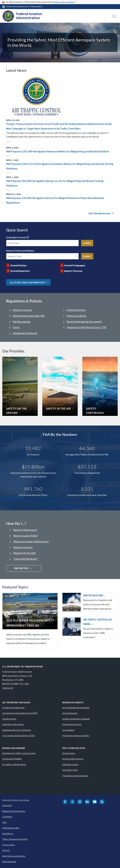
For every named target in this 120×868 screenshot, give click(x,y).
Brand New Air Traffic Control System (19, 753)
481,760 (33, 489)
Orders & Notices (76, 310)
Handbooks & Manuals (25, 333)
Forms (16, 327)
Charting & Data (9, 719)
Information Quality (11, 828)
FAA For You (24, 568)
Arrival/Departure (20, 271)
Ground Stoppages (75, 265)
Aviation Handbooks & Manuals (76, 719)
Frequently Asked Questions (75, 776)
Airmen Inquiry (69, 753)
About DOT (7, 805)
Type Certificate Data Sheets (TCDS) (19, 736)
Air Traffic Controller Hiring (14, 764)
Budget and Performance (14, 811)
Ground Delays (18, 265)
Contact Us (8, 688)
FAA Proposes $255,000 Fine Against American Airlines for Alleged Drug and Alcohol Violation (58, 151)
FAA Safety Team (70, 770)
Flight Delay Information (13, 724)
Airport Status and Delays (20, 251)
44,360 (87, 448)
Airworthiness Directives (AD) (29, 316)
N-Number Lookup (70, 764)
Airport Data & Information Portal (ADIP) (20, 713)
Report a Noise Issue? (25, 530)
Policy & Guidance (77, 316)
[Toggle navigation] (114, 16)
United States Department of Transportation (24, 6)
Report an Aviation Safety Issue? (31, 542)
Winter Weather (95, 595)
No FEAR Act (8, 834)
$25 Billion (33, 467)
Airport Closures (73, 271)
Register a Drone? (23, 547)
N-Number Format (16, 237)
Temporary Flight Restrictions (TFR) (87, 327)
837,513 (87, 467)
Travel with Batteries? (26, 559)
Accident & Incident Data (13, 708)
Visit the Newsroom (101, 213)
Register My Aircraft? (25, 553)
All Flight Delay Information (28, 282)
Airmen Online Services (73, 759)
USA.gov (6, 850)
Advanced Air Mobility (12, 759)
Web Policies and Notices (14, 856)
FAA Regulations (22, 322)
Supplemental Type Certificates (17, 730)
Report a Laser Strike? (26, 536)
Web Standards (9, 862)
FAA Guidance (68, 730)
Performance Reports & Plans (76, 736)
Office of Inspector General (15, 839)
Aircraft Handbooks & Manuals (76, 708)
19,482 (33, 448)
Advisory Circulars (22, 310)
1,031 (87, 489)
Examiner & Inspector (72, 724)
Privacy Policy (9, 845)
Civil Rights (7, 817)
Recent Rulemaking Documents (84, 322)
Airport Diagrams (70, 713)
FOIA (4, 822)
